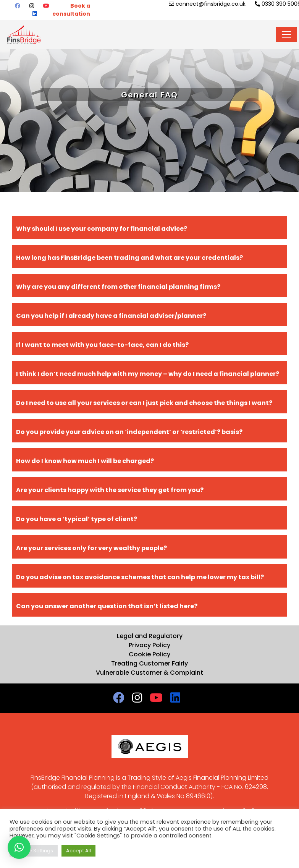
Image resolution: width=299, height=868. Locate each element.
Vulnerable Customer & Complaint (149, 673)
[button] (19, 847)
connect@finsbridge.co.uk (207, 4)
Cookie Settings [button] (34, 851)
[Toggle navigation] (286, 34)
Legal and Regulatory (150, 636)
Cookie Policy (149, 654)
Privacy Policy (149, 645)
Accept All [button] (78, 851)
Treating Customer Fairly (149, 663)
